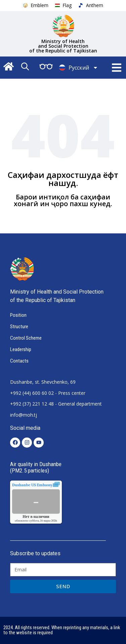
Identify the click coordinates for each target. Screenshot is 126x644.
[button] (117, 68)
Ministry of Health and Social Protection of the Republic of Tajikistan (63, 46)
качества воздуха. (48, 485)
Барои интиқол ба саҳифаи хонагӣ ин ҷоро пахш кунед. (63, 200)
